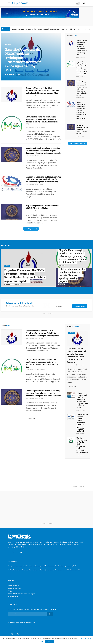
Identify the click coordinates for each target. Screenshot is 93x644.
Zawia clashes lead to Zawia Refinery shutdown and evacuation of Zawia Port (82, 445)
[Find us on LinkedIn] (15, 635)
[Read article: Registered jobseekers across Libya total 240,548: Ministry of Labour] (12, 212)
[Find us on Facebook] (9, 553)
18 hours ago (16, 284)
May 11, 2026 (80, 365)
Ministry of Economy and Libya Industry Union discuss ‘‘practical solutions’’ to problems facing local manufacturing (43, 179)
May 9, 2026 (80, 434)
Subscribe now (13, 597)
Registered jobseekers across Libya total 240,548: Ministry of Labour (43, 207)
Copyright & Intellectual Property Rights (22, 594)
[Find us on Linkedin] (17, 553)
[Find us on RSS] (21, 553)
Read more (73, 386)
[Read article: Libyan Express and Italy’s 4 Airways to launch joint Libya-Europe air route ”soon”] (71, 396)
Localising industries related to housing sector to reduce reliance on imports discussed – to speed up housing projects (43, 150)
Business (8, 44)
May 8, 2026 (80, 455)
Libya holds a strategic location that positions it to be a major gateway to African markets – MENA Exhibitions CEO (42, 120)
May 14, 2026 (39, 96)
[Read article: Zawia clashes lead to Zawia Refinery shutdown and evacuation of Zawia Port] (71, 440)
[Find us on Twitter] (13, 553)
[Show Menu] (9, 3)
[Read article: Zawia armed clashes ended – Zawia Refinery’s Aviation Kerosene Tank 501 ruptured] (71, 417)
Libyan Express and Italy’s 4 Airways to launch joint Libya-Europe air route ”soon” (82, 401)
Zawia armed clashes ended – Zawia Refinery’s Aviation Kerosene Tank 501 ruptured (82, 423)
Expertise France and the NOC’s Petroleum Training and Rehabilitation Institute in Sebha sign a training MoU (44, 29)
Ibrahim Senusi (31, 127)
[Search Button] (84, 3)
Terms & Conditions (15, 589)
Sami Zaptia (11, 75)
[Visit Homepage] (20, 4)
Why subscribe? (13, 586)
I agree (49, 641)
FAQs (10, 591)
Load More (31, 419)
